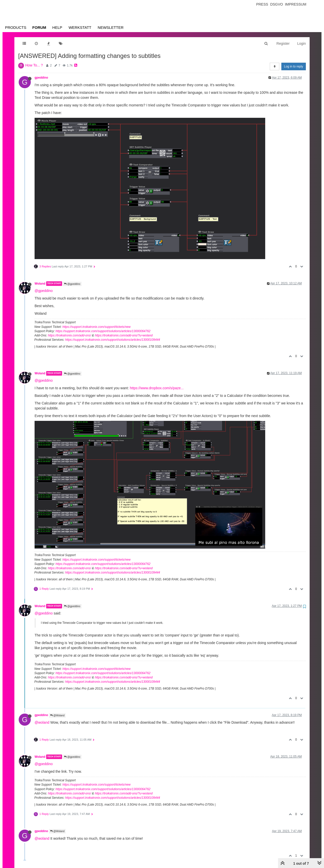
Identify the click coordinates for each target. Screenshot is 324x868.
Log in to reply (294, 66)
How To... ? (34, 65)
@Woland (57, 715)
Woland (40, 284)
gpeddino (41, 78)
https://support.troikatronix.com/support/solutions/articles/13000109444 (113, 340)
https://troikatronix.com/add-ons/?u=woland (124, 335)
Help (57, 27)
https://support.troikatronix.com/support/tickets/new (96, 327)
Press (262, 4)
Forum (39, 27)
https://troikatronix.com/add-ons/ (70, 335)
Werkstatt (80, 27)
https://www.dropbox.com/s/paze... (157, 388)
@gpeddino (72, 284)
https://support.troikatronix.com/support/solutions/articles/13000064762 (103, 331)
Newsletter (111, 27)
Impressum (296, 4)
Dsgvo (277, 4)
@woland (42, 722)
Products (16, 27)
